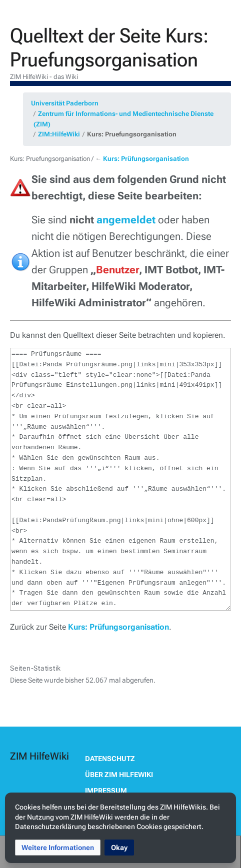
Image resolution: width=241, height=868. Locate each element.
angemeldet (126, 220)
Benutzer (117, 270)
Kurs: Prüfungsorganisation (146, 159)
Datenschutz (110, 759)
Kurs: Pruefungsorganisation (132, 134)
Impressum (106, 791)
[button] (58, 848)
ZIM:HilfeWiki (59, 134)
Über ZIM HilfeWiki (119, 775)
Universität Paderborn (65, 103)
